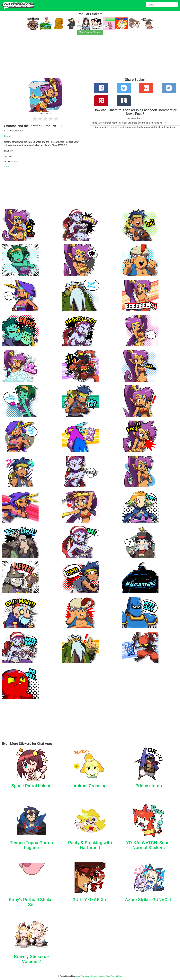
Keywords (94, 976)
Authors (102, 976)
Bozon (7, 136)
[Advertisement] (84, 58)
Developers (85, 976)
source (7, 166)
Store (108, 976)
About (78, 976)
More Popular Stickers (90, 32)
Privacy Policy (117, 976)
